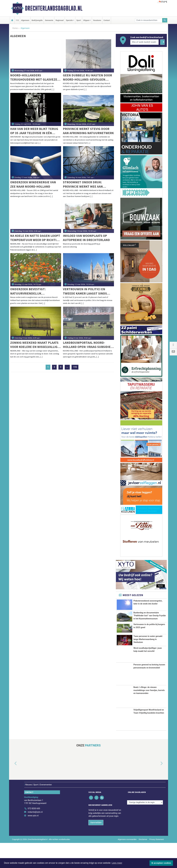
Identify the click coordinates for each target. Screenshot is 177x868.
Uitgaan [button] (86, 20)
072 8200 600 (34, 834)
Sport (79, 20)
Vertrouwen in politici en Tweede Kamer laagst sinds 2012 (85, 291)
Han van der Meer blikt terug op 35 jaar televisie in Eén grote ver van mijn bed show (34, 131)
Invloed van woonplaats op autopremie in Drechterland (86, 238)
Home (15, 28)
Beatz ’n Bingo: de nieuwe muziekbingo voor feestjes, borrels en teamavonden (149, 716)
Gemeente (49, 20)
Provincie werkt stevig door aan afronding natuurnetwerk (88, 131)
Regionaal (59, 20)
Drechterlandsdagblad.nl (54, 8)
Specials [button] (69, 20)
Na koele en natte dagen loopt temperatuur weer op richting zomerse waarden (35, 238)
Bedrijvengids (37, 20)
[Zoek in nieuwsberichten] (149, 20)
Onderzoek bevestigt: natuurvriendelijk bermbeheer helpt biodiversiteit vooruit (29, 291)
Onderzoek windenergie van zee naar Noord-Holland (33, 184)
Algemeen (25, 20)
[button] (12, 789)
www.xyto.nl (33, 841)
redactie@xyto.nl (35, 837)
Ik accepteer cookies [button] (161, 863)
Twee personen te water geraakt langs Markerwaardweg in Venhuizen (148, 657)
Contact (107, 20)
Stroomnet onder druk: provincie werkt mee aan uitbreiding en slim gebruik (86, 184)
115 (75, 367)
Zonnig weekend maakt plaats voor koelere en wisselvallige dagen (35, 345)
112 (17, 20)
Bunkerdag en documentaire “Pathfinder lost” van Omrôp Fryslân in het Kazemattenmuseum (150, 620)
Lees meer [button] (117, 863)
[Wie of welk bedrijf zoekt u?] (145, 42)
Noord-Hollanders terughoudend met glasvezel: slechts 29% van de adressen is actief (35, 77)
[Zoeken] (165, 20)
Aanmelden (96, 848)
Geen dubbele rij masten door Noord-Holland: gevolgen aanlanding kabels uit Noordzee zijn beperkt (87, 77)
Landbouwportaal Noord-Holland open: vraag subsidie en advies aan (87, 345)
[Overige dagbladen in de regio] (145, 828)
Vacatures (97, 20)
